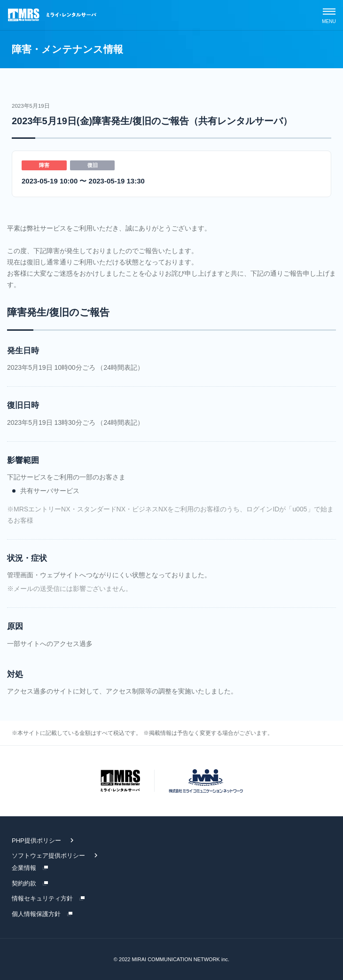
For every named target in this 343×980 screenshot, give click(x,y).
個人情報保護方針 (36, 914)
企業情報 (24, 868)
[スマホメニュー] (329, 15)
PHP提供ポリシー (36, 841)
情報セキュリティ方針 (42, 898)
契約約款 (24, 883)
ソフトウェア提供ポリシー (48, 856)
